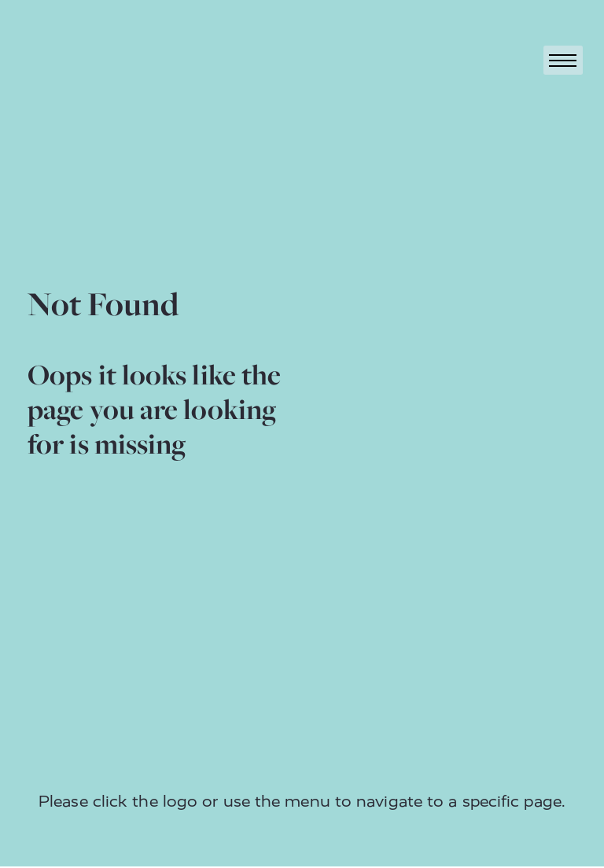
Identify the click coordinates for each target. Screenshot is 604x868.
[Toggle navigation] (563, 60)
